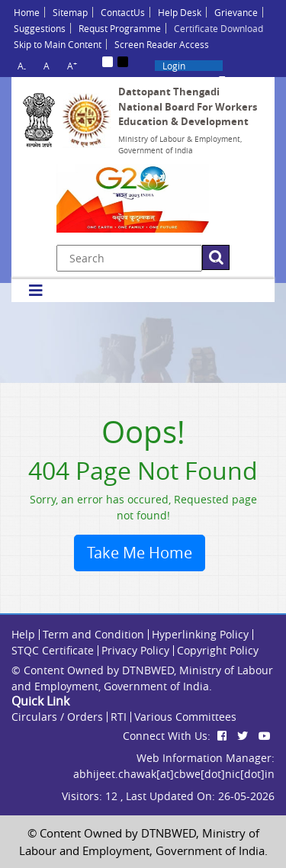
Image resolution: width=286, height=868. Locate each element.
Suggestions (40, 28)
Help (23, 634)
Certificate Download (219, 28)
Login (174, 66)
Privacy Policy (135, 650)
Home (27, 12)
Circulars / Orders (57, 717)
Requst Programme (120, 28)
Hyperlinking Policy (200, 634)
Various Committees (185, 717)
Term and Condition (93, 634)
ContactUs (123, 12)
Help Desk (180, 12)
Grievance (236, 12)
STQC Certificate (53, 650)
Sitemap (70, 12)
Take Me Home (140, 553)
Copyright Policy (218, 650)
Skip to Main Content (58, 44)
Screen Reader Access (162, 44)
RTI (119, 717)
